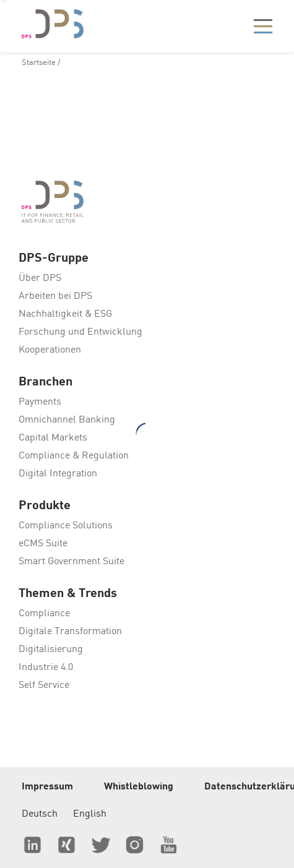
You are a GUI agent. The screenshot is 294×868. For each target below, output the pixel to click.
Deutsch (40, 814)
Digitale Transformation (70, 632)
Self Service (44, 685)
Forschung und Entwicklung (80, 332)
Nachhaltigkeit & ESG (65, 314)
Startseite (39, 63)
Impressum (47, 787)
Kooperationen (50, 350)
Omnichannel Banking (67, 420)
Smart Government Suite (71, 562)
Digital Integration (58, 474)
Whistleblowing (139, 787)
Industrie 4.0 (46, 668)
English (90, 814)
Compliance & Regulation (74, 456)
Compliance (44, 614)
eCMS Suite (43, 544)
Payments (40, 402)
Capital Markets (53, 438)
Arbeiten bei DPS (55, 296)
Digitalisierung (51, 650)
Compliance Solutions (66, 526)
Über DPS (40, 278)
